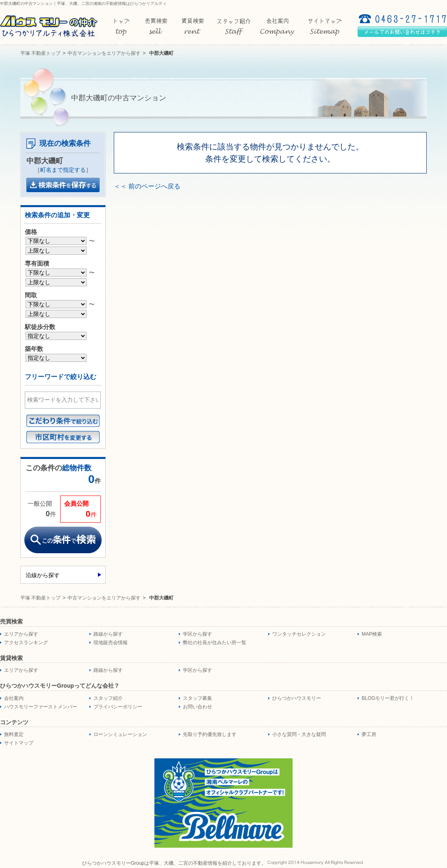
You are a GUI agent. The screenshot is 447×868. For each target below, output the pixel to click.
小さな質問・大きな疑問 (299, 734)
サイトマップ (19, 743)
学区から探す (197, 634)
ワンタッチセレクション (299, 634)
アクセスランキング (26, 643)
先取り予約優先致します (210, 734)
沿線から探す (43, 575)
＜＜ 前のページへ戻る (147, 186)
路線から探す (108, 634)
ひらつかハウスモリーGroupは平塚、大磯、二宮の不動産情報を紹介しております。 (174, 863)
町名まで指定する (63, 170)
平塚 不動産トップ (40, 53)
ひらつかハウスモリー (297, 698)
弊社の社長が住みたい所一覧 (215, 643)
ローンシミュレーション (120, 734)
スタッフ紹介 (108, 698)
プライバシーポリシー (118, 707)
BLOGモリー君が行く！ (388, 698)
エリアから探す (21, 634)
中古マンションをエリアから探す (104, 53)
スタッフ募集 (197, 698)
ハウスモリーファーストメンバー (41, 707)
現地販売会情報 (111, 643)
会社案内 (14, 698)
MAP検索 (372, 634)
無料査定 (14, 734)
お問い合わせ (197, 707)
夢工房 (369, 734)
